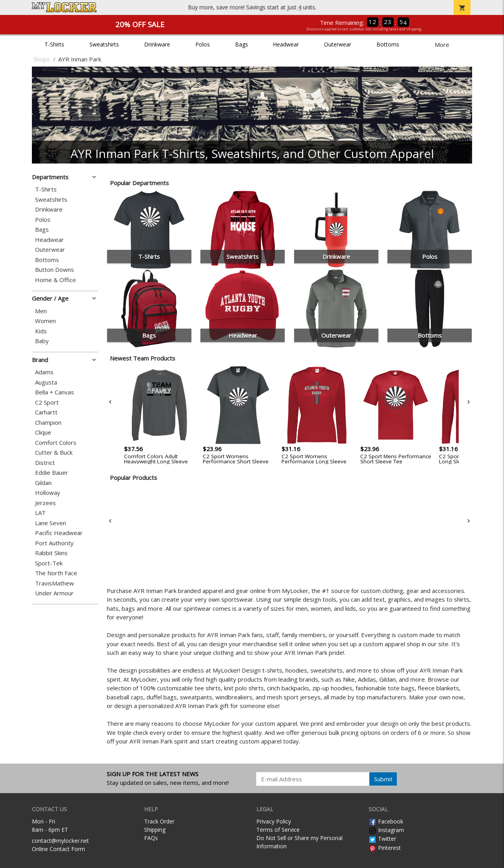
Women (45, 321)
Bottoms (388, 44)
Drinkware (157, 44)
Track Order (159, 821)
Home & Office (56, 280)
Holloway (48, 493)
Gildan (43, 483)
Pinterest (385, 848)
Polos (203, 44)
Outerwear (338, 44)
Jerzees (45, 503)
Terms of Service (278, 830)
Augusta (46, 382)
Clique (43, 432)
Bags (242, 44)
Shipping (155, 830)
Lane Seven (51, 523)
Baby (42, 341)
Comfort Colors (56, 443)
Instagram (386, 830)
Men (41, 311)
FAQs (151, 838)
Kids (41, 331)
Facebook (386, 821)
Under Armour (54, 593)
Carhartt (46, 412)
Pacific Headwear (59, 533)
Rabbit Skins (51, 553)
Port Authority (54, 543)
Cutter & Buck (54, 453)
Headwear (286, 44)
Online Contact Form (58, 849)
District (45, 463)
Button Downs (55, 270)
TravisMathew (55, 583)
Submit (383, 779)
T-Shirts (54, 44)
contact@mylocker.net (60, 841)
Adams (44, 372)
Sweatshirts (104, 44)
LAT (40, 513)
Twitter (382, 839)
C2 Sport (47, 402)
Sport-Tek (49, 563)
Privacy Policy (274, 821)
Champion (48, 423)
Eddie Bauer (52, 473)
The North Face (56, 573)
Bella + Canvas (55, 392)
